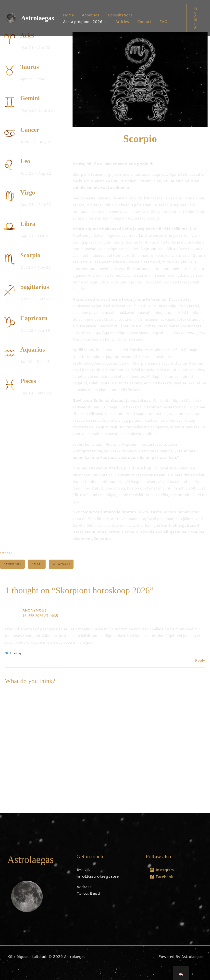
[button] (196, 18)
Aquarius (33, 349)
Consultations (120, 15)
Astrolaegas (38, 18)
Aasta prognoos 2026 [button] (83, 21)
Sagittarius (35, 287)
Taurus (30, 67)
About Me (90, 15)
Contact (144, 21)
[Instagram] (162, 870)
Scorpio (30, 255)
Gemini (30, 98)
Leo (25, 161)
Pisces (28, 381)
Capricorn (34, 318)
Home (68, 15)
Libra (28, 224)
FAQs (164, 21)
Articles (122, 21)
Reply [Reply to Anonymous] (200, 660)
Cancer (30, 130)
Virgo (28, 192)
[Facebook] (161, 877)
